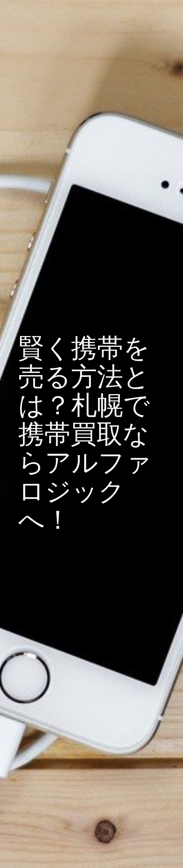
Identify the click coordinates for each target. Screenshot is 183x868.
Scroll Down (91, 854)
